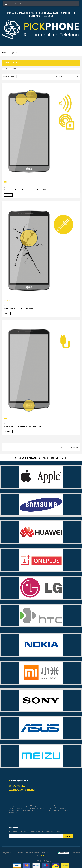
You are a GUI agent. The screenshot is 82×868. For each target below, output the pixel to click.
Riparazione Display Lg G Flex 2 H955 (18, 308)
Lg (9, 53)
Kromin (42, 855)
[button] (11, 4)
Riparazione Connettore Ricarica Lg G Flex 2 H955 (23, 426)
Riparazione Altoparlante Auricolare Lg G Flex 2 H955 (25, 190)
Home (4, 53)
